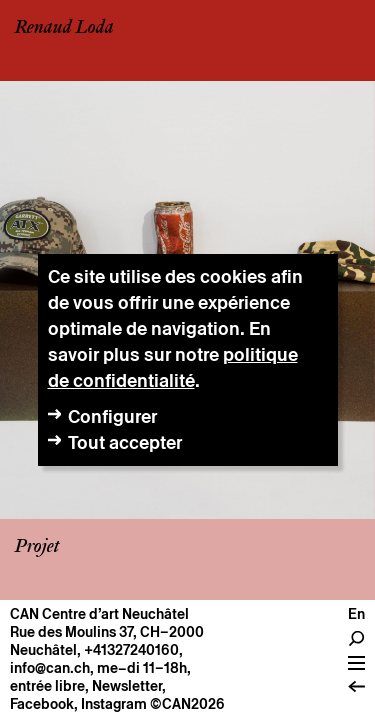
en (356, 614)
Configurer (112, 416)
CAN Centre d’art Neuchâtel (99, 614)
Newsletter (127, 686)
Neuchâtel (43, 650)
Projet (37, 547)
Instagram (114, 704)
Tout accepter (125, 442)
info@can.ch (50, 668)
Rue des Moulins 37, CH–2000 (107, 632)
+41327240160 (131, 650)
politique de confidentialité (173, 367)
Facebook (42, 704)
